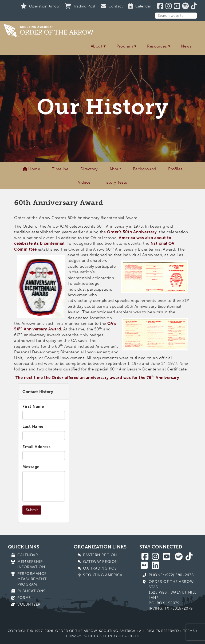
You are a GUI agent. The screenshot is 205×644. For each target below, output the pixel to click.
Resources (157, 46)
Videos (84, 182)
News (186, 46)
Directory (89, 169)
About (96, 46)
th (153, 376)
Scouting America (103, 575)
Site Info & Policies (119, 636)
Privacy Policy (81, 636)
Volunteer (29, 604)
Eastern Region (100, 555)
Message (31, 467)
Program (125, 46)
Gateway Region (100, 562)
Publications (31, 591)
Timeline (60, 169)
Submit (32, 510)
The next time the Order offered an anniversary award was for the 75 (83, 378)
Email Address (36, 447)
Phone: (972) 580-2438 (171, 575)
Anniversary (167, 378)
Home (31, 169)
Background (145, 169)
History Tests (115, 182)
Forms (24, 598)
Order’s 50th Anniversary (132, 232)
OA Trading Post (101, 568)
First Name (33, 406)
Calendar (28, 555)
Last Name (33, 426)
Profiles (175, 169)
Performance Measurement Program (32, 579)
